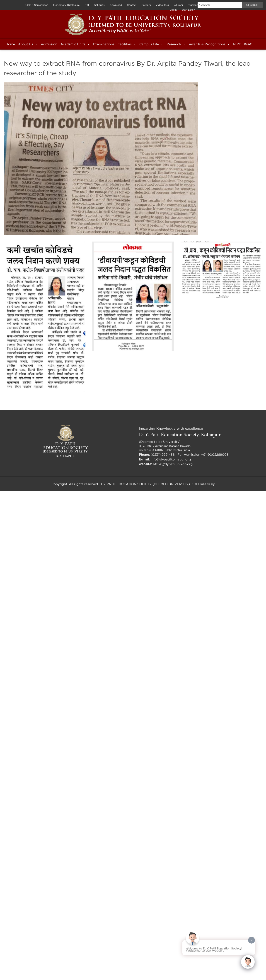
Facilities (127, 44)
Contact (132, 5)
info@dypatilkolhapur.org (171, 459)
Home (10, 44)
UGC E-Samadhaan (37, 5)
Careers (146, 5)
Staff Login (188, 10)
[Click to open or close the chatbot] (248, 962)
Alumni (178, 5)
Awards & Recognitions (209, 44)
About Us (28, 44)
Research (176, 44)
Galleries (99, 5)
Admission (49, 44)
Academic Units (75, 44)
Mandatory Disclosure (66, 5)
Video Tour (162, 5)
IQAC (248, 44)
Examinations (104, 44)
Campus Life (151, 44)
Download (116, 5)
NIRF (237, 44)
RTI (87, 5)
